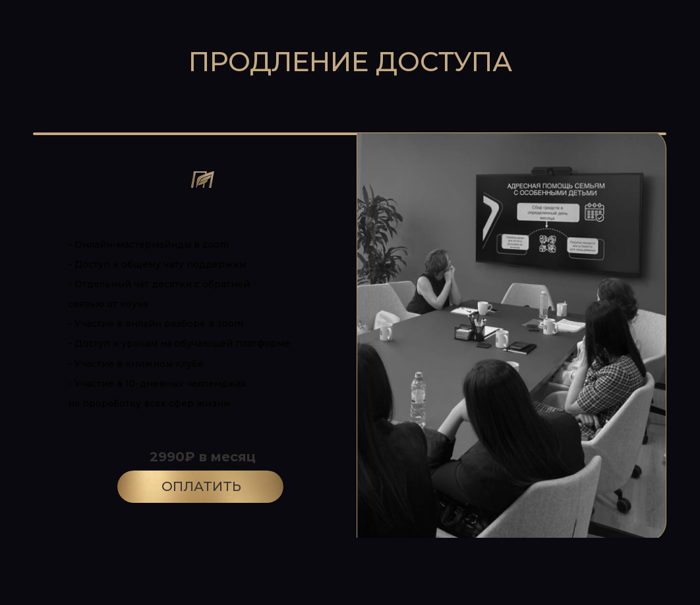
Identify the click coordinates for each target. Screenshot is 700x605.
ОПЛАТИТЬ (201, 486)
